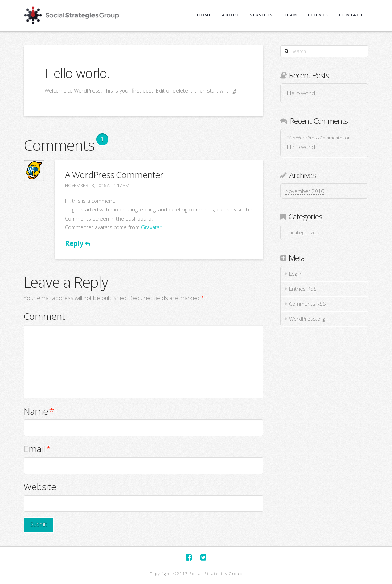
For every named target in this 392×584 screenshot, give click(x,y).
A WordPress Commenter (114, 175)
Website (40, 487)
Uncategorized (302, 232)
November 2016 (305, 191)
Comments (308, 304)
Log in (296, 274)
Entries (303, 289)
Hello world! (302, 93)
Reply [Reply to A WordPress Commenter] (77, 243)
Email (38, 449)
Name (39, 411)
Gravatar (151, 227)
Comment (44, 316)
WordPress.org (307, 319)
